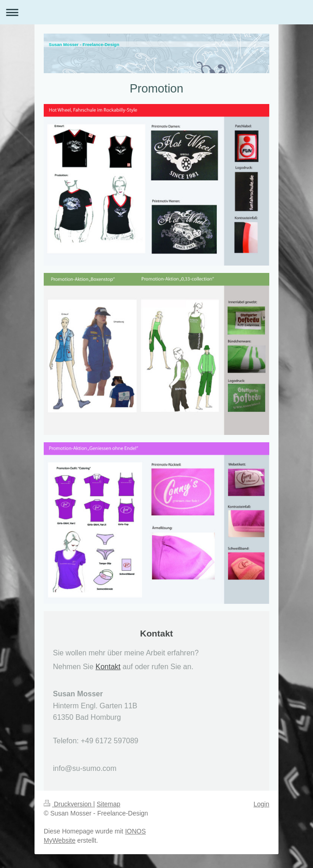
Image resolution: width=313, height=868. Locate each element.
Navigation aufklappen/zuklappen (156, 12)
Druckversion (68, 804)
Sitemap (108, 804)
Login (261, 804)
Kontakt (108, 667)
